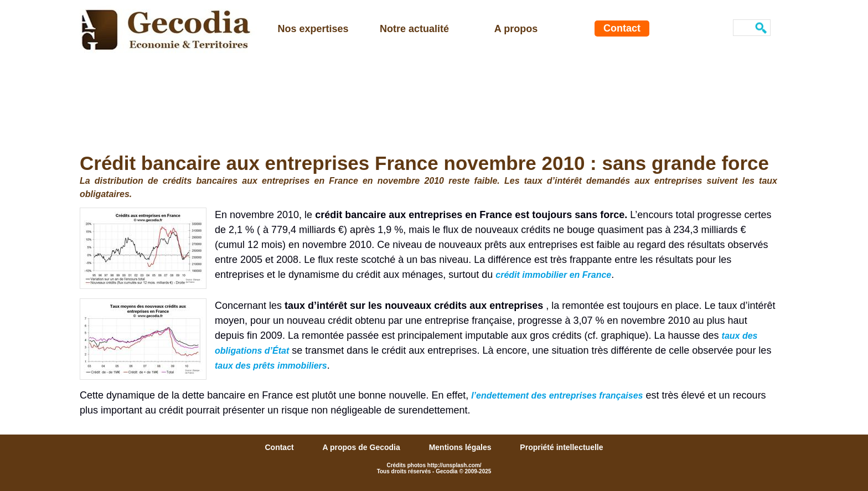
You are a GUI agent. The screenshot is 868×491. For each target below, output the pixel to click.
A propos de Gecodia (362, 447)
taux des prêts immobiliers (271, 366)
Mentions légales (461, 447)
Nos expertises (313, 29)
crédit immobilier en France (553, 275)
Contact (622, 28)
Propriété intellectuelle (561, 447)
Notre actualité (414, 29)
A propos (516, 29)
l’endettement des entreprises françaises (557, 396)
